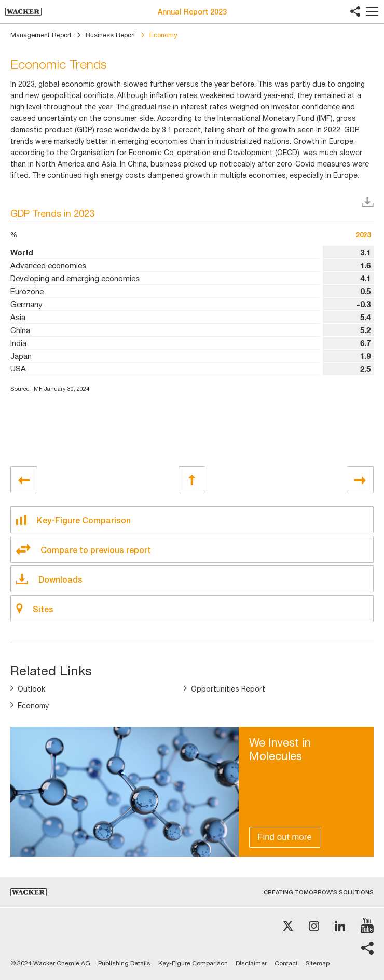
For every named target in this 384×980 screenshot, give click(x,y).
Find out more (285, 837)
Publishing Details (124, 963)
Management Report (41, 35)
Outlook (31, 689)
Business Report (111, 35)
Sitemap (318, 963)
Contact (286, 963)
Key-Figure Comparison (193, 963)
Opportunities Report (228, 689)
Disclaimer (251, 963)
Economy (33, 706)
